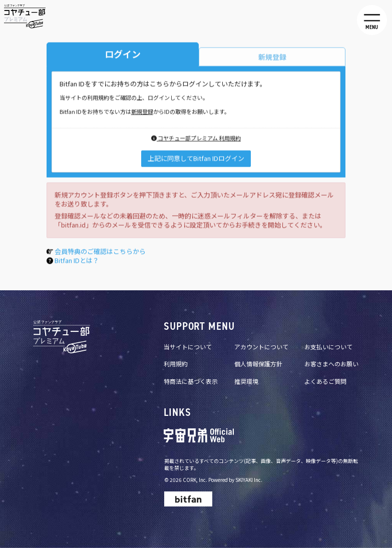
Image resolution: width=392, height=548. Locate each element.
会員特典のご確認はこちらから (100, 252)
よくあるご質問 (325, 381)
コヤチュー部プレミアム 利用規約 (196, 139)
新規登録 (142, 113)
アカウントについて (261, 347)
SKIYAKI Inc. (249, 480)
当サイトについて (188, 347)
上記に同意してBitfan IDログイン (196, 159)
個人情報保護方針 (258, 364)
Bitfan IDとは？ (77, 261)
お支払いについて (328, 347)
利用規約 (176, 364)
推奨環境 (246, 381)
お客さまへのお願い (331, 364)
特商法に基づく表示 (191, 381)
